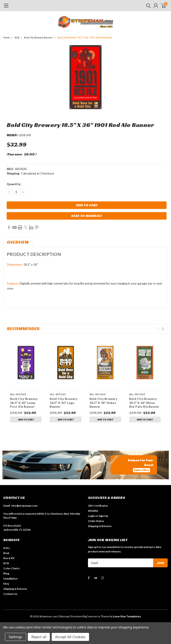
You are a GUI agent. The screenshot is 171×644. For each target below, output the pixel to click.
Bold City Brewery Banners (38, 38)
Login (91, 516)
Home (7, 38)
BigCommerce (91, 616)
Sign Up (103, 516)
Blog (6, 573)
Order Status (96, 521)
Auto (7, 548)
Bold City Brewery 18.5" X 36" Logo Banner (63, 403)
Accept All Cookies (70, 637)
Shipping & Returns (100, 526)
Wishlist (93, 511)
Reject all (39, 637)
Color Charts (11, 568)
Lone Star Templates (127, 616)
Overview (18, 242)
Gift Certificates (98, 506)
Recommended (23, 329)
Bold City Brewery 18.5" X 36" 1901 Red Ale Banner (85, 38)
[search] (147, 6)
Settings (15, 637)
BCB (17, 38)
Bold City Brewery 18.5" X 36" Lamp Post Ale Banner (24, 403)
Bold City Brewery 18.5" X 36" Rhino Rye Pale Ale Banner (144, 403)
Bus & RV (9, 558)
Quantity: (14, 184)
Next (163, 329)
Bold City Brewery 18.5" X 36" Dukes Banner (103, 403)
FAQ (6, 584)
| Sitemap (64, 616)
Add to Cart (26, 419)
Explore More (141, 470)
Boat (6, 553)
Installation (10, 579)
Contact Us (10, 594)
